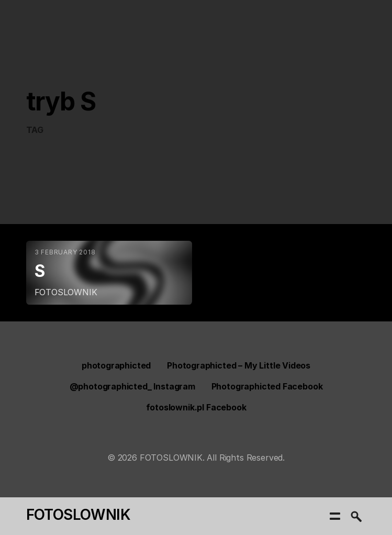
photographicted (116, 365)
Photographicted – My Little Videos (239, 365)
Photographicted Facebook (267, 386)
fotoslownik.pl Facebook (196, 407)
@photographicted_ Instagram (132, 386)
